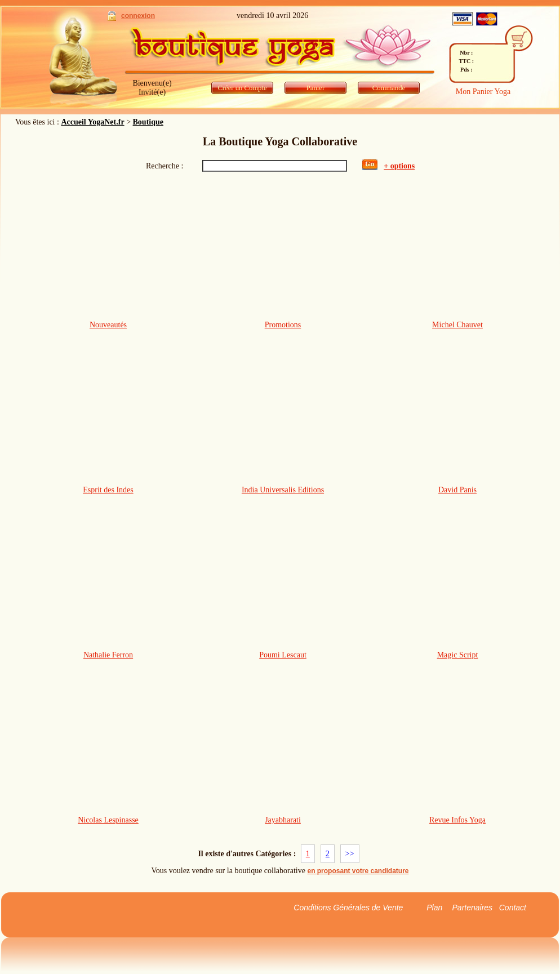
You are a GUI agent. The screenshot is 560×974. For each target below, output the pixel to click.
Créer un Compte (242, 88)
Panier (315, 88)
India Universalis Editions (283, 490)
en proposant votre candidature (358, 871)
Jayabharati (283, 820)
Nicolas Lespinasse (108, 820)
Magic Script (458, 655)
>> (350, 854)
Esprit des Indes (108, 490)
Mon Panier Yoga (483, 92)
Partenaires (473, 908)
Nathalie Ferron (108, 655)
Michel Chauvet (457, 325)
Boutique (148, 122)
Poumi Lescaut (283, 655)
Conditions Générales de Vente (348, 908)
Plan (434, 908)
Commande (389, 88)
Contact (513, 908)
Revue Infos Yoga (457, 820)
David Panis (457, 490)
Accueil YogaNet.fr (92, 122)
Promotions (283, 325)
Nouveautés (108, 325)
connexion (138, 16)
